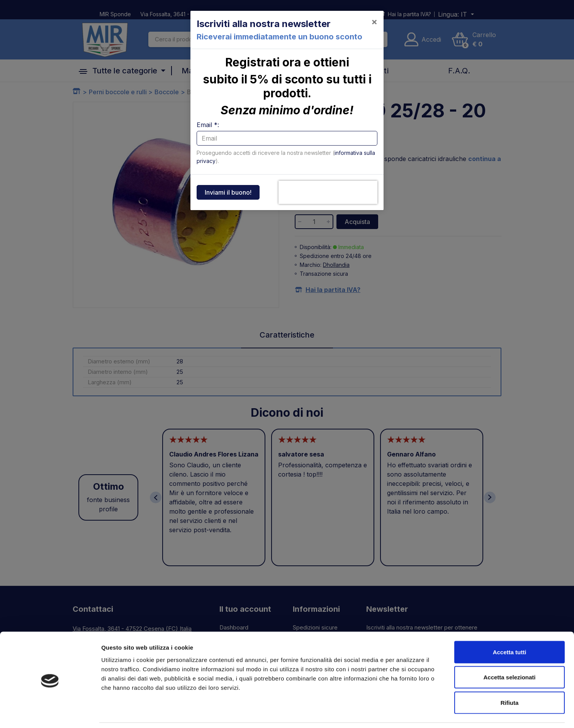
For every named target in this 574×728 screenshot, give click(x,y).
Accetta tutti (510, 627)
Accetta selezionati (509, 652)
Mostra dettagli (406, 713)
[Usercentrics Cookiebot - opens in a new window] (50, 713)
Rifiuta (510, 677)
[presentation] (328, 192)
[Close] (374, 22)
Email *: (208, 125)
